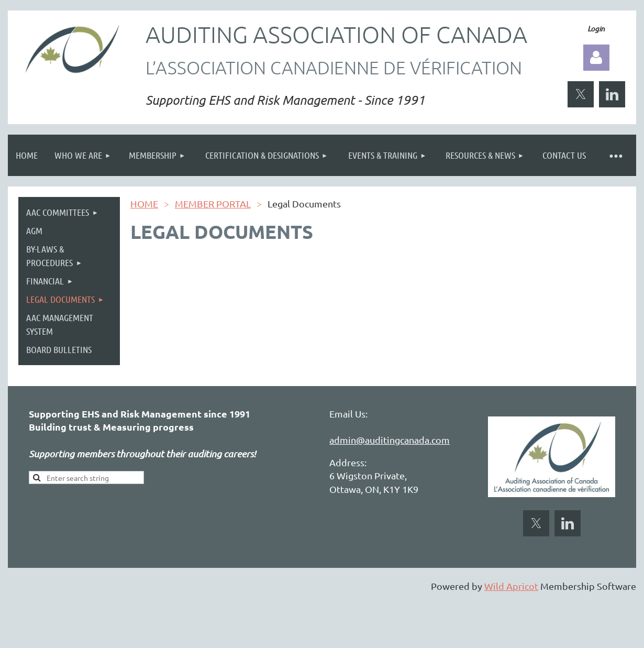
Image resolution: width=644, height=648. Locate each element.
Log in (596, 58)
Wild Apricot (511, 586)
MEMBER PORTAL (213, 204)
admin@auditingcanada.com (390, 440)
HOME (144, 204)
